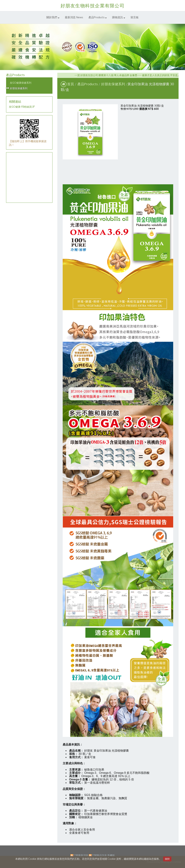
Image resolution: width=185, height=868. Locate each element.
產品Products (88, 84)
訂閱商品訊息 (99, 855)
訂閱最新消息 (81, 855)
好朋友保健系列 (19, 88)
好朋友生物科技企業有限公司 (93, 5)
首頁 (71, 84)
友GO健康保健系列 (21, 83)
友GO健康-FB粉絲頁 (20, 107)
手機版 (111, 855)
